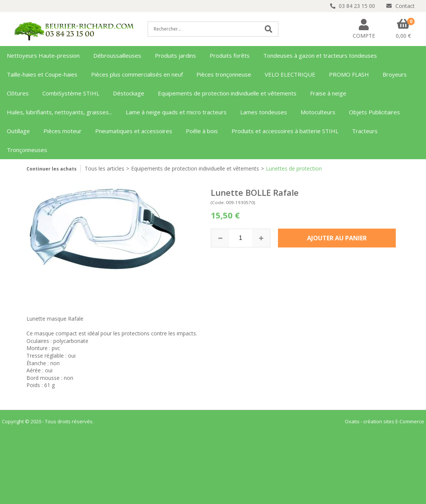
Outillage (18, 131)
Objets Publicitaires (374, 112)
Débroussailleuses (117, 55)
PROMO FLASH (349, 74)
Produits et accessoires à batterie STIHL (285, 131)
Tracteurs (365, 131)
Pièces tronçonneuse (224, 74)
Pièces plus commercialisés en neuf (137, 74)
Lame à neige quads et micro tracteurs (176, 112)
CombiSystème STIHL (71, 93)
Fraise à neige (328, 93)
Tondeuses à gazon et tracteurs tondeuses (320, 55)
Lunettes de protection (294, 168)
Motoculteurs (318, 112)
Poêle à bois (202, 131)
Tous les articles (104, 168)
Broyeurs (395, 74)
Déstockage (129, 93)
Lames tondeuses (264, 112)
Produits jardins (175, 55)
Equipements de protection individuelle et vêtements (227, 93)
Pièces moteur (63, 131)
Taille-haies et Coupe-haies (42, 74)
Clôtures (18, 93)
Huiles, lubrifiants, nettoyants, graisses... (59, 112)
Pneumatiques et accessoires (134, 131)
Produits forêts (230, 55)
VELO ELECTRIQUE (290, 74)
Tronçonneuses (27, 150)
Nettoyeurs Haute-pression (43, 55)
